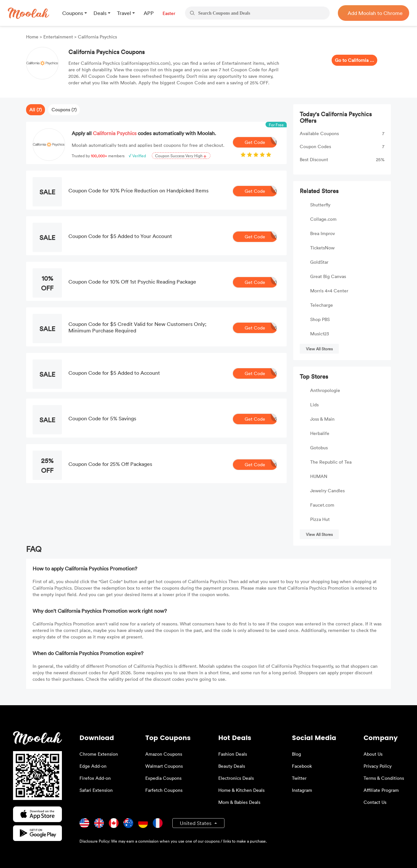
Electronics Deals (236, 778)
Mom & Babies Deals (239, 802)
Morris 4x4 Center (329, 291)
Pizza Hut (320, 519)
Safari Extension (96, 790)
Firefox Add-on (95, 778)
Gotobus (319, 448)
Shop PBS (320, 319)
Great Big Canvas (328, 276)
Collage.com (323, 219)
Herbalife (320, 433)
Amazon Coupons (164, 754)
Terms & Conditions (384, 778)
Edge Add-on (93, 766)
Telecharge (322, 305)
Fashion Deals (233, 754)
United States (196, 823)
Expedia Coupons (163, 778)
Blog (296, 754)
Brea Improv (323, 233)
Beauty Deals (232, 766)
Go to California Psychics (354, 60)
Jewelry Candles (327, 490)
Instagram (302, 790)
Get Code (261, 142)
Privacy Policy (378, 766)
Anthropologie (325, 390)
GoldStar (319, 262)
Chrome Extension (99, 754)
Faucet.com (322, 505)
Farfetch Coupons (164, 790)
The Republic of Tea (331, 462)
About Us (373, 754)
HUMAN (319, 476)
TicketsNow (322, 248)
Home (33, 37)
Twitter (299, 778)
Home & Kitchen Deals (241, 790)
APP (149, 13)
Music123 (320, 334)
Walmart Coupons (164, 766)
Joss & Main (322, 419)
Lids (314, 405)
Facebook (302, 766)
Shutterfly (320, 205)
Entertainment (58, 37)
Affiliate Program (381, 790)
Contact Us (375, 802)
